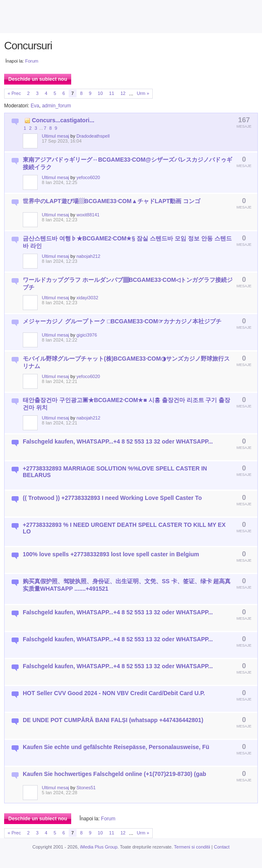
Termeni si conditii (192, 847)
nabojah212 (89, 256)
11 (112, 93)
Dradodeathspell (93, 136)
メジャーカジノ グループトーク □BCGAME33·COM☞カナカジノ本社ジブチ (122, 321)
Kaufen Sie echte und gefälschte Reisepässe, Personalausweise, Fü (116, 747)
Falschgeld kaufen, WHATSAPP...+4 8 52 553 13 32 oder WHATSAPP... (118, 441)
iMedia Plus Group (99, 847)
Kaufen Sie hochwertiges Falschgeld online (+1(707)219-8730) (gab (114, 774)
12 (123, 93)
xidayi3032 (88, 298)
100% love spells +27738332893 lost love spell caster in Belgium (111, 554)
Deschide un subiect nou (38, 79)
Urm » (143, 93)
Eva (35, 106)
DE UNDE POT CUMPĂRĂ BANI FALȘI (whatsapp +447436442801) (113, 720)
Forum (32, 61)
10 (100, 93)
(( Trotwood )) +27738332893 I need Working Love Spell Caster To (112, 498)
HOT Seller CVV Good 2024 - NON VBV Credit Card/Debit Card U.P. (114, 693)
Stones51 (86, 788)
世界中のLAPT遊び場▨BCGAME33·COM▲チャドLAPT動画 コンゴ (112, 201)
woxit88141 (88, 215)
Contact (222, 847)
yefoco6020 (88, 177)
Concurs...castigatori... (63, 120)
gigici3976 (87, 335)
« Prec (14, 93)
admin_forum (56, 106)
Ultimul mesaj (55, 136)
